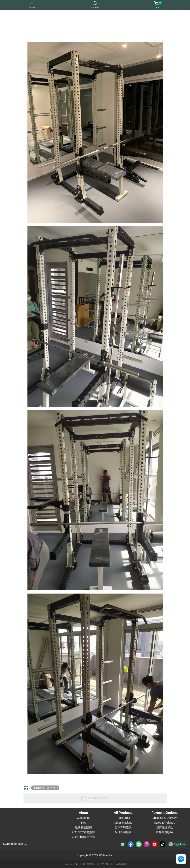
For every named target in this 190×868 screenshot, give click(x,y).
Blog (83, 823)
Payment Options (165, 813)
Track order (123, 818)
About (83, 813)
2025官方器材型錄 (83, 832)
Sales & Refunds (165, 823)
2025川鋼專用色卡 (83, 837)
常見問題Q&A (165, 832)
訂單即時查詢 (123, 827)
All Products (123, 813)
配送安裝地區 (123, 832)
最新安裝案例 (83, 827)
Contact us (83, 818)
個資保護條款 (165, 827)
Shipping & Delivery (165, 818)
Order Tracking (123, 823)
